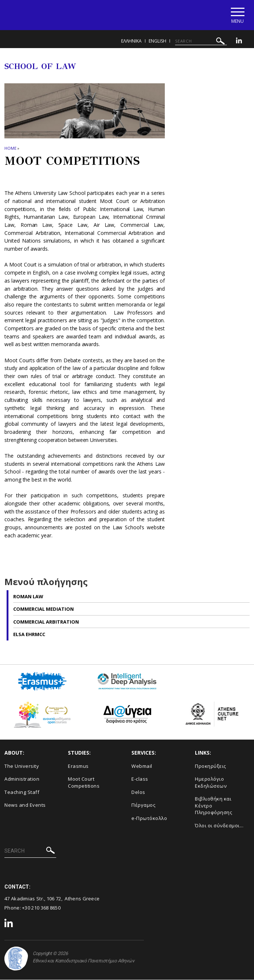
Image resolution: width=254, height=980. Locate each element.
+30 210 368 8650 (41, 908)
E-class (140, 779)
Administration (22, 779)
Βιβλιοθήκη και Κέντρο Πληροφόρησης (213, 806)
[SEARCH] (201, 41)
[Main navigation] (237, 15)
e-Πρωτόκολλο (149, 819)
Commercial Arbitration (46, 622)
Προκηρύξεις (211, 766)
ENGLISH (157, 41)
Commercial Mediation (43, 609)
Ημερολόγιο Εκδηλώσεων (211, 783)
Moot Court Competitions (84, 783)
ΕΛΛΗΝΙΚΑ (131, 41)
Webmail (142, 766)
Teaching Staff (22, 792)
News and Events (25, 806)
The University (22, 766)
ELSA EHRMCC (29, 635)
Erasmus (78, 766)
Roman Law (28, 597)
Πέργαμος (143, 806)
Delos (138, 792)
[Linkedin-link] (239, 42)
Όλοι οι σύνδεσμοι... (219, 826)
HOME (10, 149)
